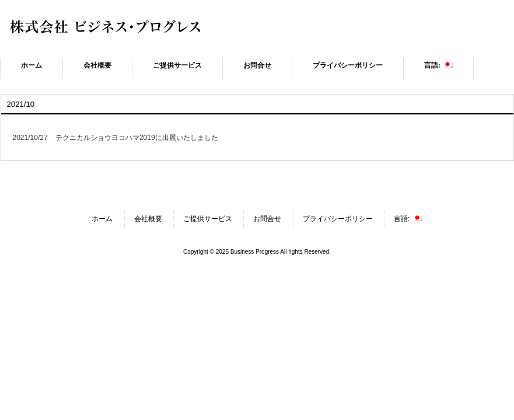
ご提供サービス (208, 219)
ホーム (102, 219)
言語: (408, 219)
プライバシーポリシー (338, 219)
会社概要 (148, 219)
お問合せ (267, 219)
